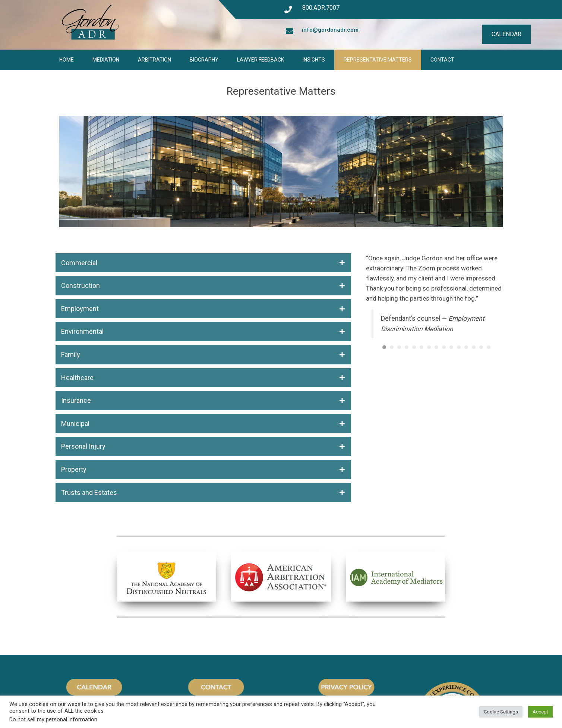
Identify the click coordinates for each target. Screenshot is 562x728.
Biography (204, 60)
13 (474, 347)
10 (451, 347)
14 (481, 347)
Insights (314, 60)
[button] (203, 263)
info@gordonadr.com (330, 30)
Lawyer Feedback (261, 60)
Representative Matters (378, 60)
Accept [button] (540, 712)
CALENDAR (506, 34)
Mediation (106, 60)
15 (489, 347)
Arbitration (154, 60)
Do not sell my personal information (53, 719)
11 (459, 347)
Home (67, 60)
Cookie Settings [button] (501, 712)
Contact (442, 60)
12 (466, 347)
